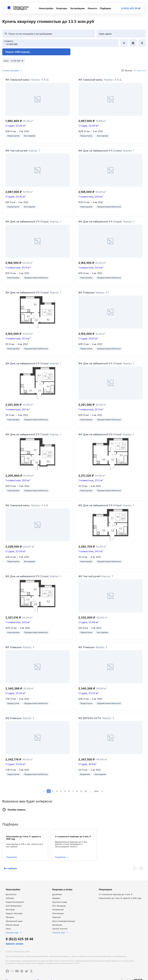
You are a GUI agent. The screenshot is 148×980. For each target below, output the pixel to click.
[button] (10, 868)
